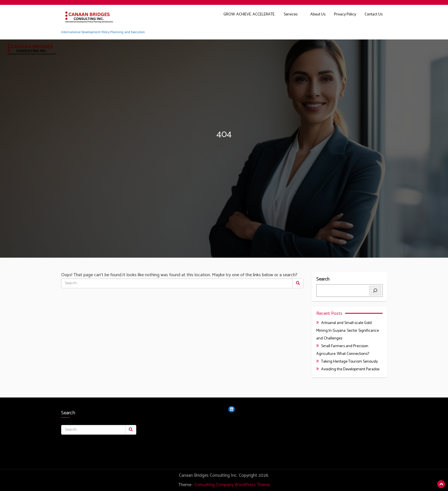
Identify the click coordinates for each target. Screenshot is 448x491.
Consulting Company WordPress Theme (232, 485)
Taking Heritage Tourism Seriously (349, 362)
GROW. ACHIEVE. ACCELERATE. (249, 14)
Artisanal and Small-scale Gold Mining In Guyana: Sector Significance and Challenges (348, 331)
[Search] (375, 291)
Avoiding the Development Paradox (350, 369)
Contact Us (374, 14)
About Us (318, 14)
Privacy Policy (345, 14)
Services (291, 14)
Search (323, 280)
